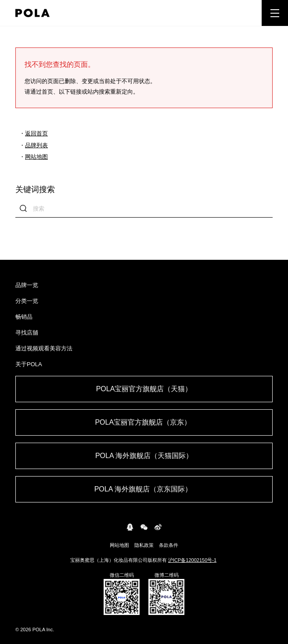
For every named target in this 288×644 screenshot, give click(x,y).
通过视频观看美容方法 (44, 348)
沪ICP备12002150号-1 (192, 560)
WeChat (144, 527)
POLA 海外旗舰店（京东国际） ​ (144, 489)
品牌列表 (36, 145)
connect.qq (130, 527)
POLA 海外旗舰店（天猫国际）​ (144, 456)
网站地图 (36, 157)
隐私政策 (144, 545)
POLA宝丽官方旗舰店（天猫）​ (144, 389)
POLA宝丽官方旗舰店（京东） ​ (144, 422)
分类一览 (27, 301)
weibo (158, 527)
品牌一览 (27, 285)
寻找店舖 (27, 333)
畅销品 (24, 317)
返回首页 (36, 133)
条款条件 (169, 545)
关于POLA (29, 364)
